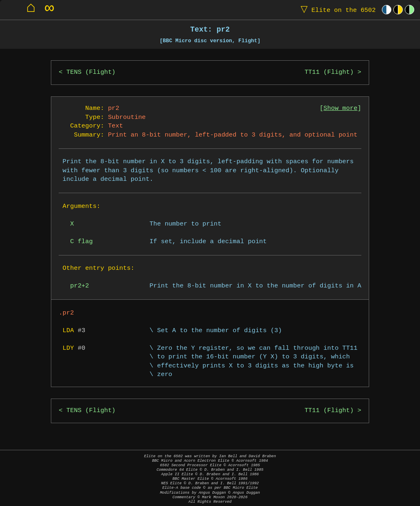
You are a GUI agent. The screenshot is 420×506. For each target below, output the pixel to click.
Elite (336, 10)
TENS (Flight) (91, 72)
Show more (341, 108)
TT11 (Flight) (329, 72)
